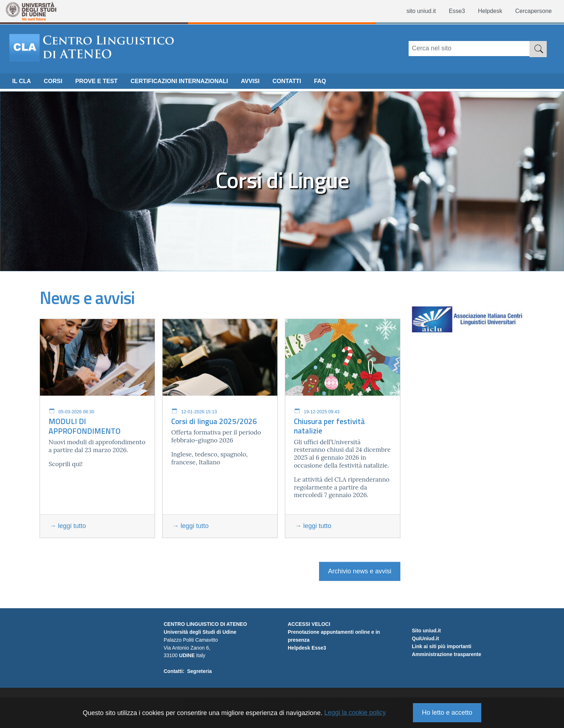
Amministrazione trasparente (447, 679)
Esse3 (449, 11)
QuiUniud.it (425, 664)
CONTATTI (310, 83)
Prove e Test (103, 83)
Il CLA (23, 83)
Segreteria (199, 671)
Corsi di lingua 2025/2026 (214, 421)
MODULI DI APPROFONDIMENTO (85, 426)
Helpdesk (485, 11)
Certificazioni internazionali (194, 83)
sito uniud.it (411, 11)
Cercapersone (531, 11)
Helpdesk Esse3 (307, 648)
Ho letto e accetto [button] (447, 713)
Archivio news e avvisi (360, 571)
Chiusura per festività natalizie (329, 426)
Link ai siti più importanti (442, 672)
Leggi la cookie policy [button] (355, 713)
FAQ (346, 83)
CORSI (56, 83)
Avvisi (271, 83)
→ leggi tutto (68, 526)
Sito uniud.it (426, 656)
